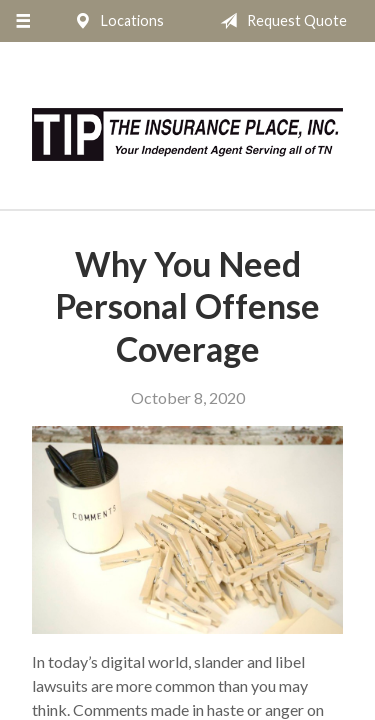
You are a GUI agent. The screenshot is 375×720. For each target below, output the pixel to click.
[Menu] (22, 21)
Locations (115, 21)
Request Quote (279, 21)
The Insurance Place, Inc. (187, 134)
